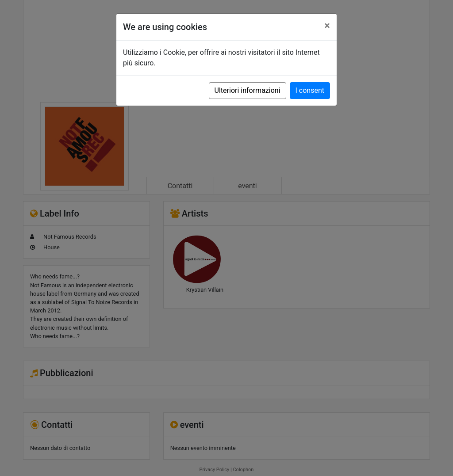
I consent (310, 90)
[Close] (327, 26)
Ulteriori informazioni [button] (248, 90)
